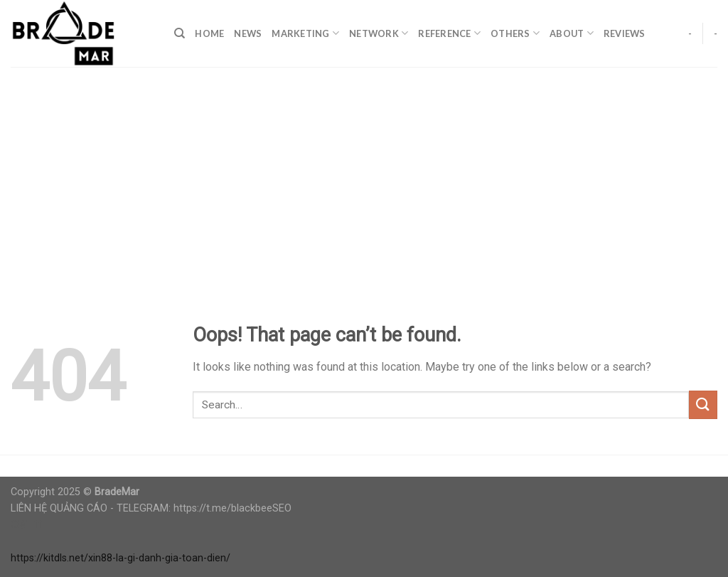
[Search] (180, 33)
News (248, 33)
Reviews (625, 33)
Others (515, 33)
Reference (449, 33)
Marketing (305, 33)
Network (379, 33)
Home (209, 33)
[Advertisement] (364, 174)
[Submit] (703, 404)
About (572, 33)
